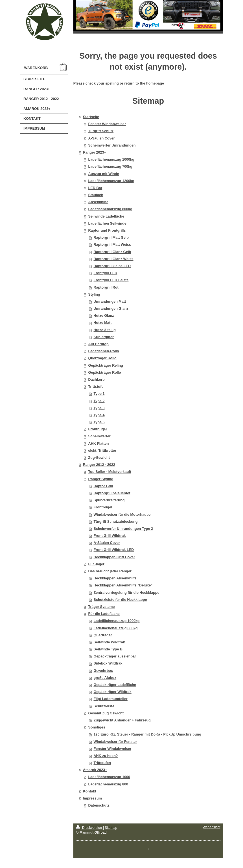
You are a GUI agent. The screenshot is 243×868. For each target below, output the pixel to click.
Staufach (96, 195)
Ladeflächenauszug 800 (108, 784)
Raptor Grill (103, 486)
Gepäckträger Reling (106, 366)
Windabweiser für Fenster (115, 742)
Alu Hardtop (98, 344)
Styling (94, 294)
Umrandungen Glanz (111, 309)
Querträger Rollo (102, 358)
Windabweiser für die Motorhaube (122, 515)
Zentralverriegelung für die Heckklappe (126, 593)
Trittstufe (96, 387)
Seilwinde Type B (108, 649)
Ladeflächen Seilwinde (107, 223)
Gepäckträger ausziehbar (115, 656)
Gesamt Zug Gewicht (106, 713)
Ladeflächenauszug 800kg (110, 209)
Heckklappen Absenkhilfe (115, 578)
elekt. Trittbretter (102, 451)
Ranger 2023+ (95, 152)
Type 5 (99, 422)
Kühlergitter (103, 337)
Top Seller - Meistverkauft (110, 472)
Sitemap (111, 828)
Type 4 (99, 415)
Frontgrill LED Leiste (111, 280)
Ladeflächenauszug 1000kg (111, 160)
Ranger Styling (101, 479)
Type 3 (99, 408)
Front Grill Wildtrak (110, 536)
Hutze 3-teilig (104, 330)
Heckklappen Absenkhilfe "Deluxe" (123, 585)
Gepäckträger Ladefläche (115, 685)
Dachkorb (97, 380)
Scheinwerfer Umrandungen (112, 145)
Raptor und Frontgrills (107, 231)
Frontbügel (98, 429)
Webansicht (211, 827)
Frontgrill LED (105, 273)
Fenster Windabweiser (107, 124)
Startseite (91, 117)
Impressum (92, 798)
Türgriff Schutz (101, 131)
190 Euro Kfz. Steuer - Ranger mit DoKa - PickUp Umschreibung (147, 734)
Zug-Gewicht (99, 458)
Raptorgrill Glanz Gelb (112, 252)
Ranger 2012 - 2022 (99, 465)
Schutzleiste (104, 706)
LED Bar (95, 188)
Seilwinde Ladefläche (106, 216)
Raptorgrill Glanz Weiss (113, 259)
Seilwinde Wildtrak (109, 642)
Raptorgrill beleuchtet (112, 493)
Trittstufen (102, 763)
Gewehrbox (103, 671)
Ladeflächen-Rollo (104, 351)
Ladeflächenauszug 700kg (110, 167)
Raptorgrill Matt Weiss (112, 245)
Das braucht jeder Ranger (110, 571)
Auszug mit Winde (104, 174)
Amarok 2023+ (95, 770)
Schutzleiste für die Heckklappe (120, 600)
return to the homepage (144, 83)
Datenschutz (99, 805)
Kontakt (90, 791)
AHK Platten (99, 444)
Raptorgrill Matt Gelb (111, 238)
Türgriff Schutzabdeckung (115, 522)
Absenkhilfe (98, 202)
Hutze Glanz (104, 316)
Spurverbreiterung (109, 500)
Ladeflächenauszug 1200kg (111, 181)
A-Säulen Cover (102, 138)
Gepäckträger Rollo (105, 373)
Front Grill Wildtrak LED (114, 550)
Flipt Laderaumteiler (110, 699)
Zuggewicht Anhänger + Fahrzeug (122, 720)
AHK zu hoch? (106, 756)
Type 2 (99, 401)
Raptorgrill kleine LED (112, 266)
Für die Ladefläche (104, 614)
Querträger (103, 635)
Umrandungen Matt (110, 302)
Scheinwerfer (99, 436)
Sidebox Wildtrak (108, 663)
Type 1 (99, 394)
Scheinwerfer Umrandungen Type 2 (123, 529)
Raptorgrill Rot (106, 287)
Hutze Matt (102, 323)
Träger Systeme (102, 607)
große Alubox (105, 678)
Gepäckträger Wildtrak (112, 692)
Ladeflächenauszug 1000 (109, 777)
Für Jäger (96, 564)
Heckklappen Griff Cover (114, 557)
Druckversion (90, 828)
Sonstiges (97, 727)
